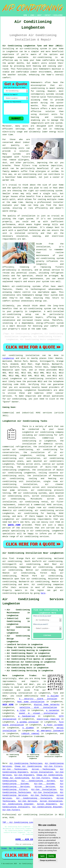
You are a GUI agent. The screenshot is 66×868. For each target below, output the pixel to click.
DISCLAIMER (58, 15)
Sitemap (4, 848)
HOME (25, 15)
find (11, 558)
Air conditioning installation (21, 355)
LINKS (32, 15)
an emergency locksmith (50, 731)
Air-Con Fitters (53, 766)
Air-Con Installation (44, 790)
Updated (31, 848)
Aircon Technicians (44, 769)
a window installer (28, 722)
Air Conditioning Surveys (38, 781)
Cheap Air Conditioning (28, 766)
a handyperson (27, 716)
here (43, 593)
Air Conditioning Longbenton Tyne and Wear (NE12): (33, 46)
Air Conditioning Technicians (26, 763)
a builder (53, 696)
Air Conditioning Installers (34, 798)
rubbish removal (30, 734)
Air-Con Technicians (15, 769)
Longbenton (8, 358)
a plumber (28, 728)
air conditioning (12, 390)
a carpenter (53, 710)
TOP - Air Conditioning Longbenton (22, 822)
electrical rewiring (48, 719)
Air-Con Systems (44, 784)
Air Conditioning (20, 848)
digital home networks (47, 705)
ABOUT (39, 15)
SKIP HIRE (8, 705)
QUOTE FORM (14, 525)
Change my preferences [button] (48, 860)
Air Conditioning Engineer (18, 804)
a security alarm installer (38, 699)
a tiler (21, 710)
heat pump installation (31, 702)
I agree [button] (42, 856)
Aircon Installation (42, 772)
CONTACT (48, 15)
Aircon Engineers (47, 804)
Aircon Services (45, 787)
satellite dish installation (38, 707)
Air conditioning (41, 585)
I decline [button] (51, 856)
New (10, 848)
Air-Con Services (28, 801)
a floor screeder (54, 725)
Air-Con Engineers (24, 775)
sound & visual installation (38, 713)
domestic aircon (53, 444)
